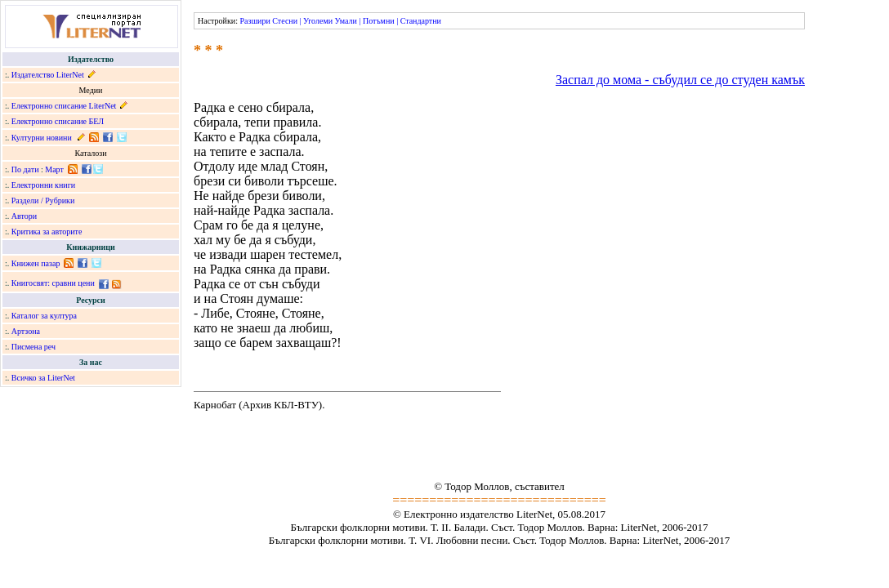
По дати (25, 169)
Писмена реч (34, 347)
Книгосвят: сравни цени (53, 283)
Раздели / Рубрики (43, 200)
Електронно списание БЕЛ (58, 121)
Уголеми (318, 21)
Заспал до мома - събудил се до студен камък (680, 80)
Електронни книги (43, 185)
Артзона (26, 331)
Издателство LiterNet (48, 75)
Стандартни (421, 21)
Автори (24, 216)
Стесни (285, 21)
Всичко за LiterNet (43, 378)
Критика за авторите (47, 232)
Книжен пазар (36, 263)
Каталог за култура (44, 316)
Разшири (255, 21)
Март (54, 169)
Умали (346, 21)
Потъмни (379, 21)
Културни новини (42, 138)
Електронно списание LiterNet (64, 106)
